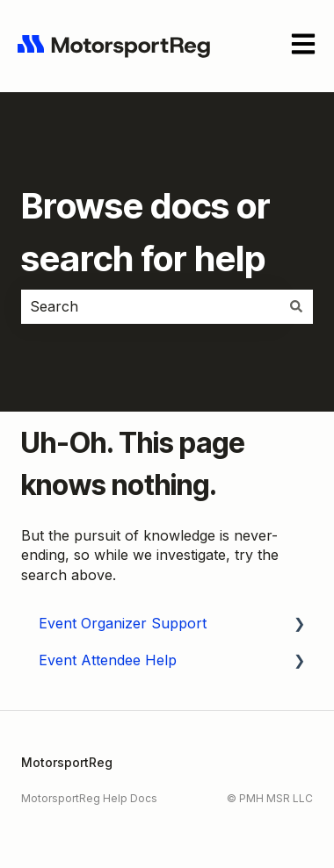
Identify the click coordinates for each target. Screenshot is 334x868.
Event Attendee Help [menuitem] (108, 660)
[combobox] (150, 306)
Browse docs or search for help (146, 232)
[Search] (296, 306)
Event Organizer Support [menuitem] (123, 623)
